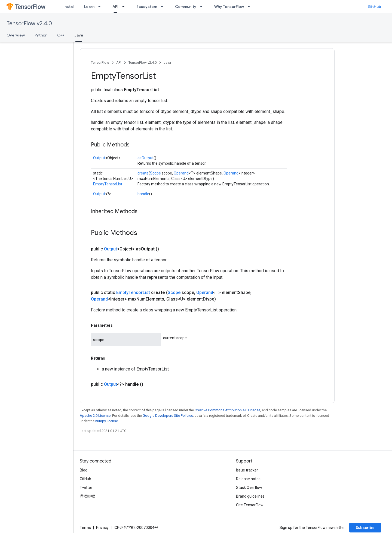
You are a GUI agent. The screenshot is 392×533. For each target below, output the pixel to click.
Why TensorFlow (229, 7)
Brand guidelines (250, 496)
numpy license (107, 421)
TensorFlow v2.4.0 (29, 24)
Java (167, 62)
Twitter (86, 488)
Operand (181, 173)
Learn (89, 7)
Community (186, 7)
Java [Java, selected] (79, 35)
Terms (85, 528)
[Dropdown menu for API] (125, 7)
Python (41, 35)
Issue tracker (247, 470)
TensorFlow (100, 62)
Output (99, 158)
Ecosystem (147, 7)
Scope (155, 173)
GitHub (374, 7)
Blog (84, 470)
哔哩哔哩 (87, 496)
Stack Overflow (249, 488)
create (143, 173)
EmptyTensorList (108, 184)
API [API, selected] (115, 7)
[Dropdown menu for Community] (203, 7)
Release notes (248, 479)
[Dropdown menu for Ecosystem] (164, 7)
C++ (61, 35)
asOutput (146, 158)
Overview (16, 35)
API (119, 62)
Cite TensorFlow (250, 505)
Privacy (102, 528)
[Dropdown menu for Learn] (101, 7)
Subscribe (365, 528)
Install (69, 7)
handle (143, 194)
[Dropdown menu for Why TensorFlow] (250, 7)
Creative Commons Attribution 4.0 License (227, 410)
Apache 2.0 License (95, 416)
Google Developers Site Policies (168, 416)
